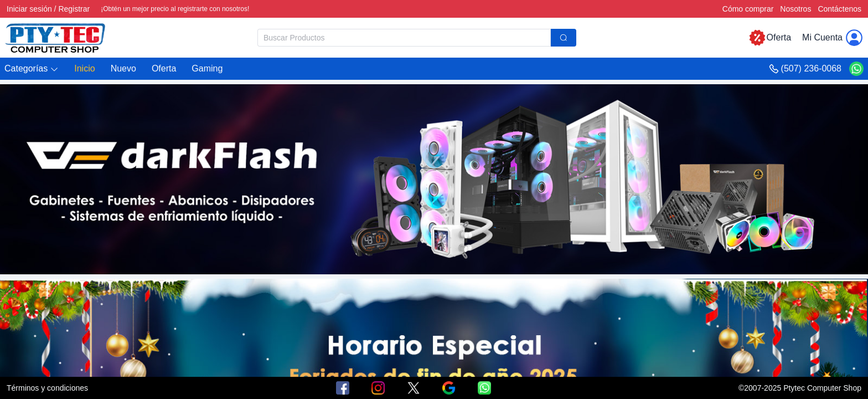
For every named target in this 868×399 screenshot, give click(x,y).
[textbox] (404, 38)
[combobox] (417, 38)
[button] (32, 69)
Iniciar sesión (29, 9)
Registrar (74, 9)
